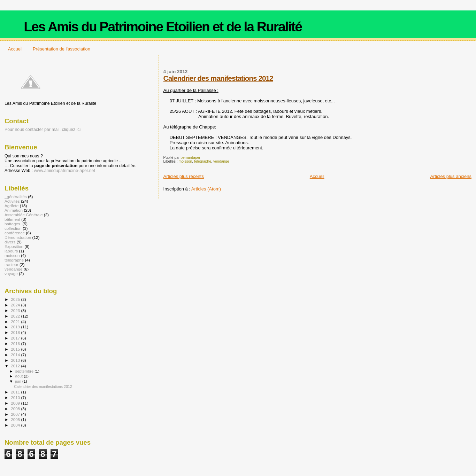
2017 (16, 338)
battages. (13, 224)
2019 (16, 327)
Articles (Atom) (206, 189)
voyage (11, 274)
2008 (16, 409)
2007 (16, 414)
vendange (221, 161)
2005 (16, 419)
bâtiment (12, 219)
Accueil (15, 49)
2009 (16, 403)
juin (19, 381)
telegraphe (203, 161)
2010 (16, 397)
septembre (25, 371)
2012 (16, 366)
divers (10, 242)
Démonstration (18, 237)
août (20, 376)
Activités (12, 201)
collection (13, 228)
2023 (16, 310)
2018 (16, 332)
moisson (186, 161)
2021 (16, 322)
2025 (16, 299)
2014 (16, 355)
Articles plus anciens (451, 176)
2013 (16, 360)
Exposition (14, 246)
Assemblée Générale (24, 215)
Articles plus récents (184, 176)
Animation (14, 210)
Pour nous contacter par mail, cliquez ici (43, 130)
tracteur (11, 264)
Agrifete (11, 206)
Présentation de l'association (62, 49)
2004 (16, 425)
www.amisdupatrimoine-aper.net (64, 171)
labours (11, 251)
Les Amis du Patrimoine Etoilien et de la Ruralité (163, 27)
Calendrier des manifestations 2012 (218, 78)
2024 (16, 305)
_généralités (16, 197)
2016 (16, 344)
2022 (16, 316)
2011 (16, 392)
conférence (15, 233)
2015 (16, 349)
